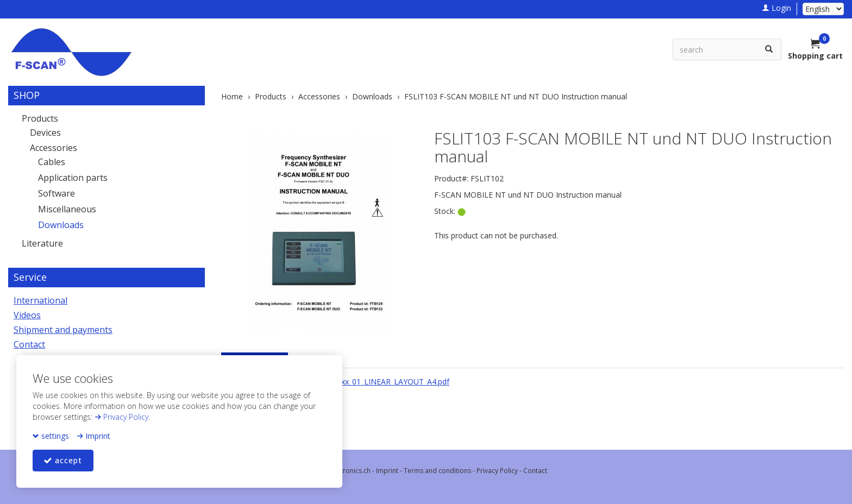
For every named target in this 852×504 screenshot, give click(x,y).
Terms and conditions (437, 471)
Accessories (54, 148)
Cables (52, 162)
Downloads (61, 225)
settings (51, 436)
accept (63, 460)
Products (40, 118)
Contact (29, 344)
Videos (27, 315)
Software (57, 193)
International (40, 300)
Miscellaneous (67, 209)
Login (776, 8)
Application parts (73, 178)
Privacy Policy (121, 417)
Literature (42, 243)
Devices (45, 133)
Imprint (93, 436)
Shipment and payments (63, 330)
